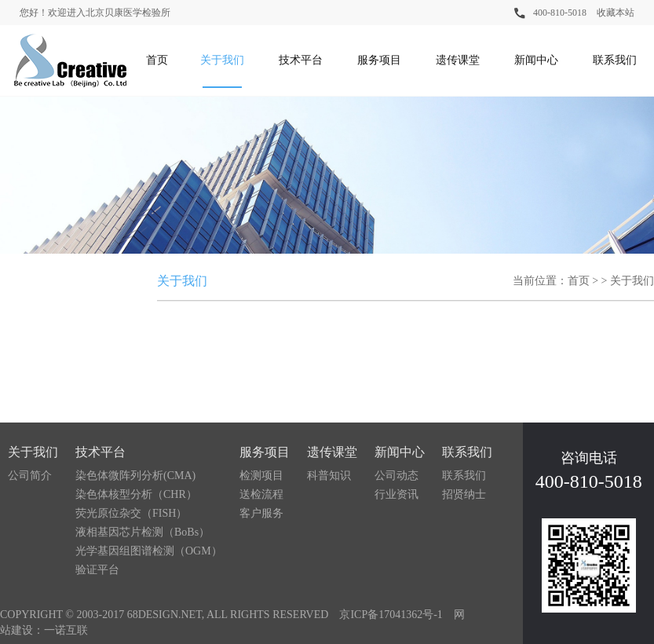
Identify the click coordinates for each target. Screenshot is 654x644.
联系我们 (615, 60)
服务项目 (379, 60)
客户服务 (261, 513)
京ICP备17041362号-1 (391, 615)
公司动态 (396, 476)
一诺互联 (66, 630)
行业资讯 (396, 494)
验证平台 (97, 570)
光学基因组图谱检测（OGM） (149, 551)
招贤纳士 (464, 494)
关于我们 (222, 60)
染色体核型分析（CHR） (136, 494)
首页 (157, 60)
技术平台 (301, 60)
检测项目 (261, 476)
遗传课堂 (458, 60)
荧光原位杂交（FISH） (131, 513)
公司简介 (30, 476)
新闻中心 (536, 60)
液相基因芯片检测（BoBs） (142, 532)
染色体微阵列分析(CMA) (135, 476)
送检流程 (261, 494)
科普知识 (329, 476)
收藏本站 (616, 13)
